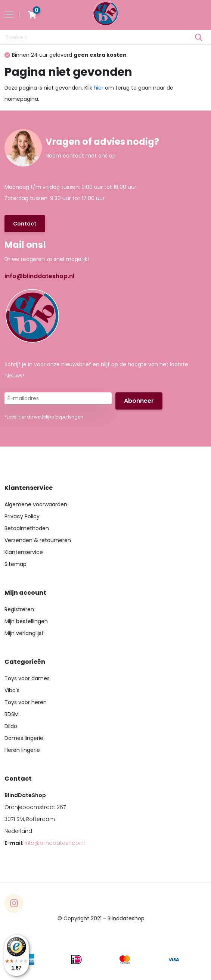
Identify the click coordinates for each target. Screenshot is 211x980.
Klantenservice (24, 552)
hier (99, 88)
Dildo (11, 726)
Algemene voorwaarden (36, 504)
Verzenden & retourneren (38, 540)
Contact (25, 224)
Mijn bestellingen (26, 621)
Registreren (19, 609)
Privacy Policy (22, 516)
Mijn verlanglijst (24, 633)
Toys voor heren (26, 702)
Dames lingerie (24, 738)
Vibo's (12, 690)
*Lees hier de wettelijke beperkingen (44, 417)
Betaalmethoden (27, 528)
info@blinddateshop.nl (39, 276)
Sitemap (15, 564)
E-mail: (45, 843)
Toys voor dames (27, 678)
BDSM (12, 714)
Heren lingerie (22, 750)
